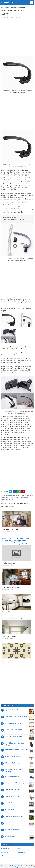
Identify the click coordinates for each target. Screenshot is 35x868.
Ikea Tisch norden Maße (12, 824)
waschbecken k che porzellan (21, 492)
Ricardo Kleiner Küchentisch (13, 724)
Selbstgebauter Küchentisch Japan (15, 778)
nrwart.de (7, 2)
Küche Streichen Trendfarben (10, 582)
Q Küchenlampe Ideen (8, 558)
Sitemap (3, 861)
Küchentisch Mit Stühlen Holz (14, 811)
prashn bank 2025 (25, 865)
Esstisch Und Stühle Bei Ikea (13, 731)
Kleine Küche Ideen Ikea (9, 631)
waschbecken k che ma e (7, 492)
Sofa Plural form (10, 831)
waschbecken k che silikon (8, 494)
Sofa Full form (9, 818)
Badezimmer (5, 843)
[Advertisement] (17, 37)
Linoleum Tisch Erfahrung (13, 751)
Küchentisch (5, 847)
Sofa (2, 850)
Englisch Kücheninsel (11, 704)
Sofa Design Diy (9, 804)
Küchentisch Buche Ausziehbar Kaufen (17, 711)
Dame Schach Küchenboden (10, 655)
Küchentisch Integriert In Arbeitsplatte (16, 798)
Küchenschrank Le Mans (12, 784)
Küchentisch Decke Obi (12, 791)
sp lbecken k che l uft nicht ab (11, 491)
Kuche (4, 17)
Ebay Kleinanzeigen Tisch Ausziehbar (16, 744)
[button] (31, 2)
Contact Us (8, 861)
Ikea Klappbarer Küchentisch (14, 718)
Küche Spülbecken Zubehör (10, 524)
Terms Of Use (21, 861)
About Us (28, 861)
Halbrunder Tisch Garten (12, 758)
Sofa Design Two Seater (12, 771)
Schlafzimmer (22, 847)
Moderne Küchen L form (9, 607)
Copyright (15, 861)
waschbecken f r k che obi (26, 491)
